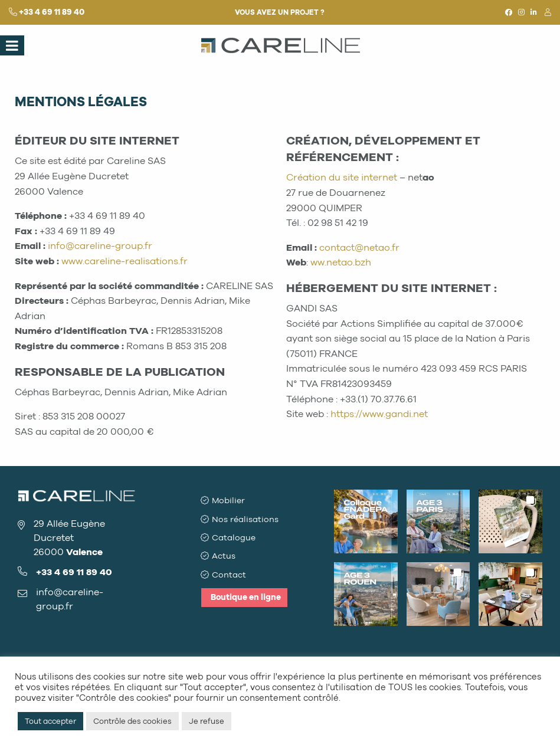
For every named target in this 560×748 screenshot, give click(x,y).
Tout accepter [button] (50, 721)
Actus (224, 553)
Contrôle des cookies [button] (132, 721)
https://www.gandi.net (379, 414)
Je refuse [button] (207, 721)
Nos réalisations (246, 518)
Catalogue (234, 535)
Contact (230, 570)
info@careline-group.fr (100, 246)
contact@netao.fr (359, 247)
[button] (366, 521)
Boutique (246, 591)
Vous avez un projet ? (280, 12)
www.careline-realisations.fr (125, 261)
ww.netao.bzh (341, 262)
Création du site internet (342, 177)
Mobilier (229, 501)
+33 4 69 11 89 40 (52, 12)
